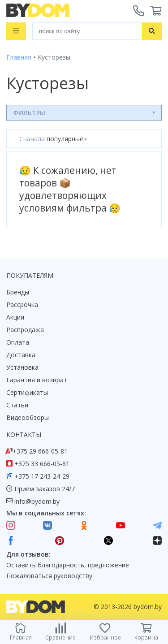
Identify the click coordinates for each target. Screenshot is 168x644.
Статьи (17, 405)
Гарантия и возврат (37, 380)
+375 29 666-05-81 (40, 451)
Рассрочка (22, 305)
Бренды (18, 292)
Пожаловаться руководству (49, 576)
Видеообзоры (28, 417)
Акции (15, 317)
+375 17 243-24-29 (42, 476)
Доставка (21, 355)
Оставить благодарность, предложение (68, 565)
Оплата (18, 342)
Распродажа (25, 330)
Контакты (24, 434)
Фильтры (29, 113)
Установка (22, 367)
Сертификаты (27, 392)
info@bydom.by (37, 501)
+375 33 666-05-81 (42, 464)
